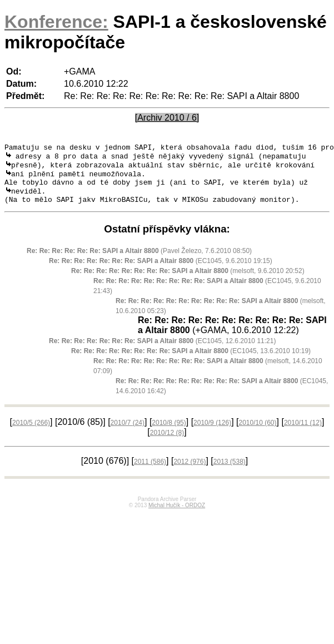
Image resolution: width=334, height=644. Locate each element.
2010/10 (257, 432)
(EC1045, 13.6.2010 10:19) (191, 360)
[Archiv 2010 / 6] (167, 118)
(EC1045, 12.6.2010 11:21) (162, 350)
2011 (150, 471)
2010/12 (167, 442)
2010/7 (128, 432)
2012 (190, 471)
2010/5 (31, 432)
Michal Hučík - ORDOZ (177, 515)
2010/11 (303, 432)
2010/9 (212, 432)
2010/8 (169, 432)
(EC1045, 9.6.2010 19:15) (161, 270)
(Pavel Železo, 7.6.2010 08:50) (139, 260)
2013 (230, 471)
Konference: (56, 22)
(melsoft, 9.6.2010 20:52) (188, 280)
